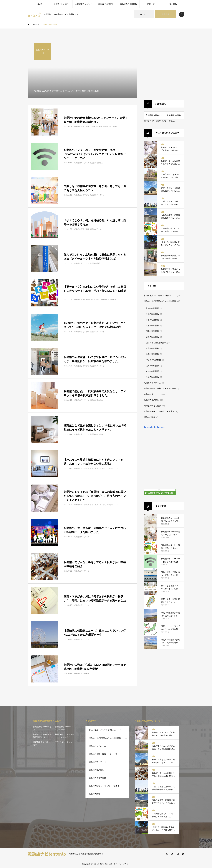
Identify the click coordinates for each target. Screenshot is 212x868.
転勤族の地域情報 (106, 4)
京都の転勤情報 (152, 308)
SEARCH (182, 14)
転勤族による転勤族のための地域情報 (160, 301)
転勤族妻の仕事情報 (128, 4)
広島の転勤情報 (152, 337)
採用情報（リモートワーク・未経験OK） (65, 736)
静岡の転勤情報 (152, 377)
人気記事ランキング (84, 4)
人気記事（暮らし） (154, 115)
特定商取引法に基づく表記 (43, 743)
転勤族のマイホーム (152, 383)
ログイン (144, 14)
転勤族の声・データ (152, 394)
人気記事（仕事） (174, 115)
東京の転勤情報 (152, 348)
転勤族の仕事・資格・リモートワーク (160, 388)
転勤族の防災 (150, 417)
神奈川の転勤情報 (153, 360)
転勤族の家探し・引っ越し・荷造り (159, 411)
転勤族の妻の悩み (151, 400)
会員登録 (165, 14)
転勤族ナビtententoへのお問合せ (64, 728)
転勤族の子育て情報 (152, 406)
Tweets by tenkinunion (155, 427)
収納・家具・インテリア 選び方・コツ (160, 296)
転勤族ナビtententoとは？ (42, 728)
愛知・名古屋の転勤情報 (156, 343)
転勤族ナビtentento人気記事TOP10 (42, 736)
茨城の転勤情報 (152, 371)
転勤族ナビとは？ (61, 4)
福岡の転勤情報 (152, 366)
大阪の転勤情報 (152, 326)
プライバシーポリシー (65, 742)
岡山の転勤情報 (152, 331)
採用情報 (173, 4)
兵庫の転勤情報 (152, 314)
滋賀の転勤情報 (152, 354)
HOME (39, 4)
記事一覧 (151, 4)
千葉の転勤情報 (152, 320)
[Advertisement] (164, 65)
